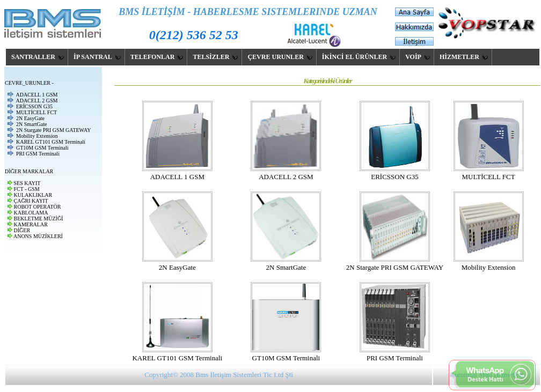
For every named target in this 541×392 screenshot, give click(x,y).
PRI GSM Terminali (38, 154)
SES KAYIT (27, 183)
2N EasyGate (30, 118)
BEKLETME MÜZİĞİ (39, 219)
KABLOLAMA (31, 213)
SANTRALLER (38, 57)
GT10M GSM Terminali (42, 148)
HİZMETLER (464, 57)
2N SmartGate (32, 124)
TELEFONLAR (157, 57)
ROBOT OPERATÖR (38, 207)
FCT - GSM (27, 189)
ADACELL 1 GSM (36, 95)
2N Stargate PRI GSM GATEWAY (53, 130)
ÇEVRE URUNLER (280, 57)
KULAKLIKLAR (33, 195)
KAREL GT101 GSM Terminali (51, 142)
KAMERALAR (31, 224)
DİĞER (22, 230)
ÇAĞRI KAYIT (31, 201)
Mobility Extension (37, 136)
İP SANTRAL (97, 57)
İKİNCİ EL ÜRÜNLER (359, 57)
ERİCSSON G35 (34, 106)
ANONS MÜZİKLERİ (38, 236)
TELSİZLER (215, 57)
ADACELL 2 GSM (36, 101)
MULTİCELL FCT (36, 112)
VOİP (418, 57)
